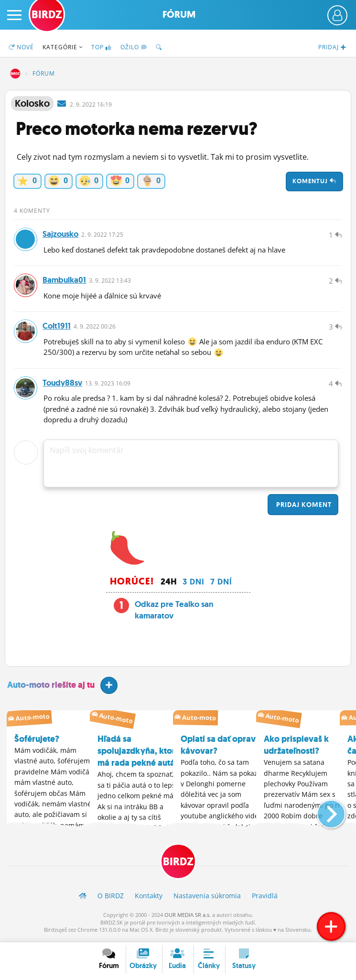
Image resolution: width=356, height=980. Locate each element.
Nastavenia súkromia (207, 899)
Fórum (179, 15)
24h (169, 584)
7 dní (221, 584)
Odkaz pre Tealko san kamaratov (174, 613)
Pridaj (303, 507)
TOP (102, 47)
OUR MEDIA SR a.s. (188, 918)
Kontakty (149, 899)
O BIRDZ (111, 899)
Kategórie (63, 47)
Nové (21, 47)
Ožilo (134, 47)
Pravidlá (265, 899)
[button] (323, 814)
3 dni (194, 584)
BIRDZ (15, 74)
